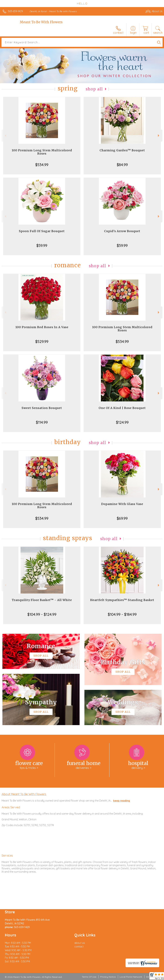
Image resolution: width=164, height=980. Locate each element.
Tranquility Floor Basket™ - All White (42, 600)
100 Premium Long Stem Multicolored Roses (42, 152)
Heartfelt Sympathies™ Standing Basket (122, 600)
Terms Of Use (89, 977)
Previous (5, 136)
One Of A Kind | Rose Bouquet (122, 408)
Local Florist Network (131, 977)
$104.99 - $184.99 (122, 614)
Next (159, 136)
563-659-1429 (15, 11)
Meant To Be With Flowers (41, 22)
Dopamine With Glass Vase (122, 504)
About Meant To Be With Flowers (24, 794)
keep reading (122, 801)
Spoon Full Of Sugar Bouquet (42, 231)
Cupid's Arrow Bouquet (122, 231)
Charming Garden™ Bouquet (122, 150)
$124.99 (122, 422)
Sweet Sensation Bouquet (42, 408)
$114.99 (42, 422)
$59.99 (42, 245)
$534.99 (42, 165)
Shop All (94, 89)
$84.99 (122, 165)
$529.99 (42, 341)
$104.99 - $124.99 (42, 614)
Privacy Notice (108, 977)
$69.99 (122, 518)
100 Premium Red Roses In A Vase (42, 327)
